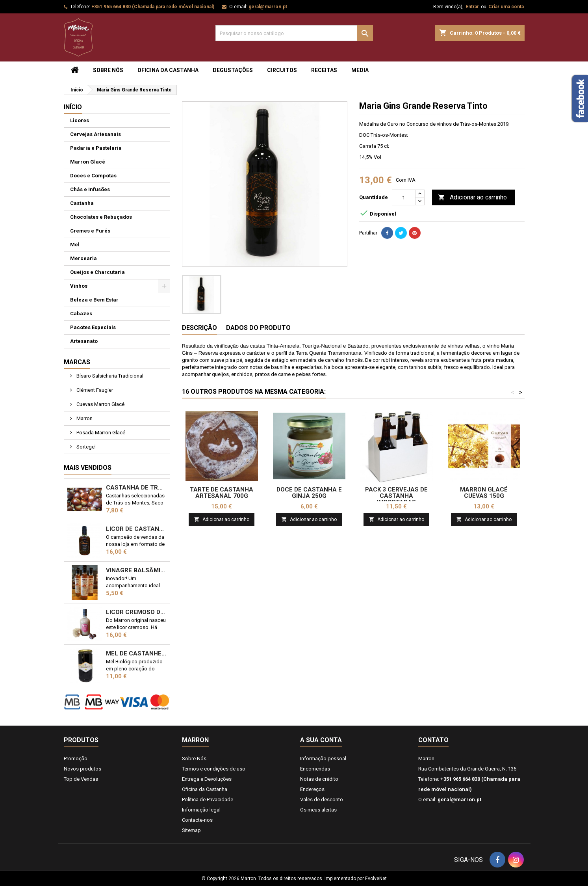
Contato (433, 740)
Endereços (312, 789)
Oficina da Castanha (168, 70)
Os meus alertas (318, 810)
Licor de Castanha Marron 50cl (136, 529)
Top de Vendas (81, 779)
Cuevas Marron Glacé (100, 404)
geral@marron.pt (268, 7)
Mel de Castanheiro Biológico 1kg (136, 653)
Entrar (472, 7)
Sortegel (85, 447)
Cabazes (81, 314)
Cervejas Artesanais (96, 134)
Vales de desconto (322, 799)
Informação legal (201, 810)
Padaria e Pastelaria (96, 148)
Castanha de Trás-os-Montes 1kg (136, 488)
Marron (84, 418)
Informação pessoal (323, 758)
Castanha (82, 203)
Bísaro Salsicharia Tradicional (109, 376)
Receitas (324, 70)
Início (73, 107)
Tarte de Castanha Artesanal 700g (222, 493)
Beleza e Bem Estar (94, 300)
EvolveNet (376, 879)
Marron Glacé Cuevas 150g (484, 493)
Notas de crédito (319, 779)
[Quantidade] (404, 197)
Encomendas (315, 769)
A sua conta (321, 740)
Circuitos (282, 70)
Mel (75, 245)
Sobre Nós (108, 70)
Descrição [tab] (199, 328)
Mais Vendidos (88, 468)
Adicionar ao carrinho (472, 198)
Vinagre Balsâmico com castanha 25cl (136, 570)
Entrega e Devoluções (207, 779)
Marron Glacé (88, 162)
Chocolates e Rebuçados (101, 217)
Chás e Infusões (90, 189)
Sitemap (191, 830)
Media (360, 70)
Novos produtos (83, 769)
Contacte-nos (197, 820)
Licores (80, 120)
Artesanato (84, 341)
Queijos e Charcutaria (97, 272)
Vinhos (79, 286)
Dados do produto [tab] (258, 328)
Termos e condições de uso (214, 769)
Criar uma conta (506, 7)
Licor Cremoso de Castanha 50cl (136, 612)
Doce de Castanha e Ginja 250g (309, 493)
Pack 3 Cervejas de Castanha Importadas (396, 496)
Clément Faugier (94, 390)
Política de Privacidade (208, 799)
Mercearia (83, 258)
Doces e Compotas (93, 176)
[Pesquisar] (294, 33)
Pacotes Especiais (93, 327)
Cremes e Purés (90, 231)
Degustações (233, 70)
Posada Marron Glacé (100, 433)
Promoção (76, 758)
